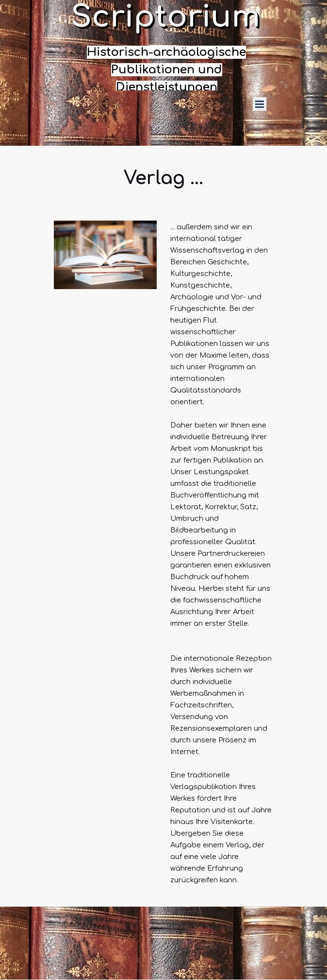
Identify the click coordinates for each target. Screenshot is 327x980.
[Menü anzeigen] (260, 104)
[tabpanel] (166, 70)
